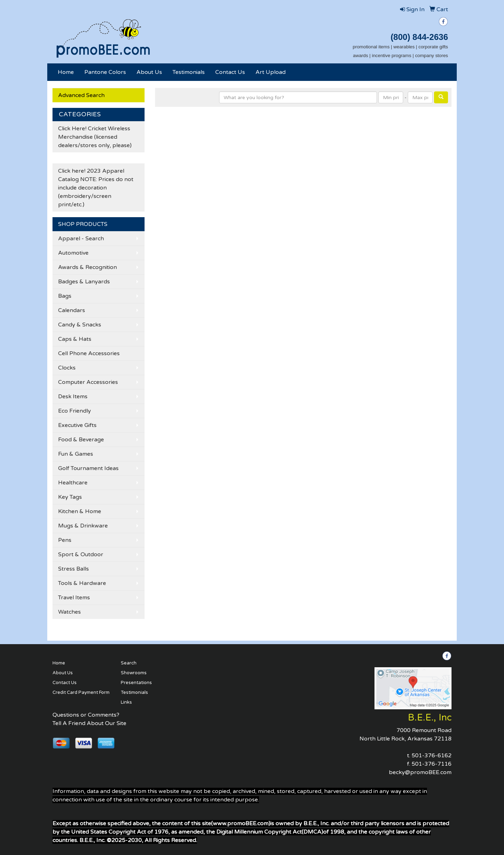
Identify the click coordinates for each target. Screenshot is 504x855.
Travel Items (74, 598)
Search (129, 663)
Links (126, 702)
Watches (69, 612)
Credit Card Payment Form (81, 692)
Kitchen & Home (80, 511)
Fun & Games (76, 454)
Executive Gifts (77, 425)
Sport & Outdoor (81, 554)
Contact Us (230, 72)
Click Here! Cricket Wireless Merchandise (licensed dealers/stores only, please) (95, 137)
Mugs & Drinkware (83, 526)
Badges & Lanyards (84, 282)
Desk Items (73, 397)
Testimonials (189, 72)
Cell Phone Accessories (89, 353)
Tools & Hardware (82, 583)
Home (66, 72)
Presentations (136, 683)
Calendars (72, 310)
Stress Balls (73, 569)
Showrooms (134, 673)
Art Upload (271, 72)
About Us (149, 72)
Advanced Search (81, 95)
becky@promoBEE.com (420, 772)
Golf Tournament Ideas (88, 468)
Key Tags (70, 497)
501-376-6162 (432, 756)
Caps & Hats (75, 339)
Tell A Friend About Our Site (89, 723)
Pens (65, 540)
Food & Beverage (81, 440)
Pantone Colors (105, 72)
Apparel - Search (81, 239)
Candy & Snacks (80, 325)
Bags (65, 296)
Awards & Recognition (87, 267)
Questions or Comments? (86, 715)
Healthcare (73, 483)
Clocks (67, 368)
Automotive (73, 253)
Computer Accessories (88, 382)
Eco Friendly (75, 411)
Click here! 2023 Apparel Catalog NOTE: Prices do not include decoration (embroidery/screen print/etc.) (96, 188)
